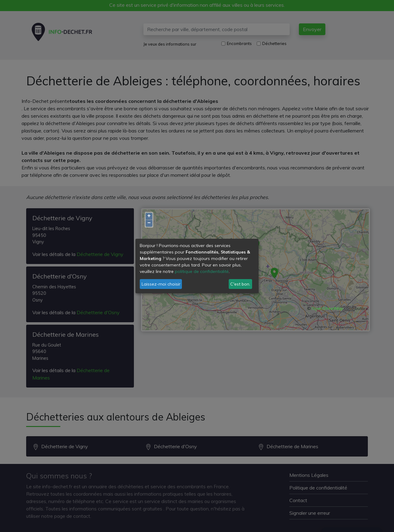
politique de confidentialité (202, 271)
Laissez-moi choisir (161, 284)
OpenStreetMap (328, 308)
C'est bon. (240, 284)
